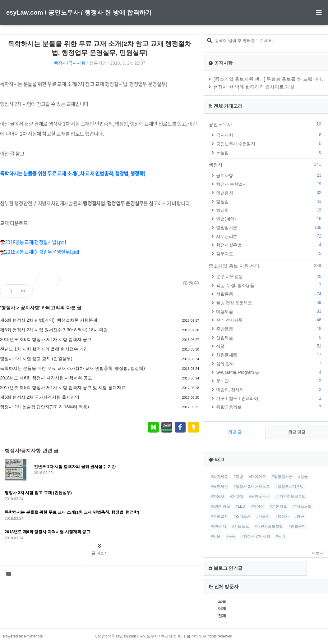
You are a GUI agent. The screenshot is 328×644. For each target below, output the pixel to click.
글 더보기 (100, 553)
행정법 (270, 201)
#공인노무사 (259, 497)
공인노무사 (266, 124)
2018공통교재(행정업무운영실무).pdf (40, 252)
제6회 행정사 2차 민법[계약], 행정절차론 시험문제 (49, 320)
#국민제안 (219, 487)
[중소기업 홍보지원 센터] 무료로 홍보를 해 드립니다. (268, 79)
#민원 (216, 536)
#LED (240, 506)
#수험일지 (219, 516)
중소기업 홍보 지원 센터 (266, 266)
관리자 (143, 28)
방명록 (119, 28)
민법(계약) (270, 219)
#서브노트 (240, 526)
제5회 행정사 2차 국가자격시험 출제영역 (40, 397)
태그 (35, 28)
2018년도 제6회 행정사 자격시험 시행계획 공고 (46, 378)
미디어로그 (61, 28)
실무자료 (270, 254)
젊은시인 (98, 63)
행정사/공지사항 (70, 63)
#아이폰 (258, 506)
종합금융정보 (270, 407)
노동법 (270, 152)
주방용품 (270, 329)
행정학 (270, 210)
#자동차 (217, 497)
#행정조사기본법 (290, 487)
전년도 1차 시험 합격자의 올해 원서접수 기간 (44, 349)
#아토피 (263, 516)
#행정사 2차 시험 (256, 536)
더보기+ (319, 553)
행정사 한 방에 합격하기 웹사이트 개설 (254, 87)
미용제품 (270, 311)
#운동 (231, 536)
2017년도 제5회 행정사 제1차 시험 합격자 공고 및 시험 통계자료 (63, 388)
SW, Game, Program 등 (270, 372)
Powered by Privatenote (23, 636)
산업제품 (270, 337)
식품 (270, 346)
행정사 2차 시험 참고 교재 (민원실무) (36, 359)
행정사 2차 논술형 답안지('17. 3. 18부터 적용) (44, 407)
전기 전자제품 (270, 320)
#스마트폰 (242, 516)
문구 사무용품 (270, 277)
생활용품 (270, 294)
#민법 (239, 477)
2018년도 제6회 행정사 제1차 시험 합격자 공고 (46, 339)
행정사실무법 (270, 245)
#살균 (303, 477)
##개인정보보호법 (291, 497)
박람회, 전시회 (270, 390)
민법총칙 (270, 193)
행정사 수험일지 (270, 184)
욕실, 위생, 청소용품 (270, 285)
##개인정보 (220, 506)
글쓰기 (168, 28)
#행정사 (282, 516)
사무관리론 (270, 236)
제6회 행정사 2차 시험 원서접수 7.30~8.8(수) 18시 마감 (54, 330)
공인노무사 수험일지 (270, 144)
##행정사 (218, 526)
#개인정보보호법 (269, 526)
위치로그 (93, 28)
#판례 (281, 536)
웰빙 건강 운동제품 (270, 303)
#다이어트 (258, 477)
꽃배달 (270, 381)
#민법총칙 (297, 526)
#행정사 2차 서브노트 (252, 487)
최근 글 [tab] (235, 432)
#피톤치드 (278, 506)
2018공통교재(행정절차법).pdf (33, 242)
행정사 (8, 308)
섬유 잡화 (270, 363)
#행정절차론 (282, 477)
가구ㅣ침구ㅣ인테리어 (270, 398)
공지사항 (30, 308)
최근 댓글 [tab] (297, 432)
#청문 (299, 516)
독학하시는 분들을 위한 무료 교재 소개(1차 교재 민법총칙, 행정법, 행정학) (72, 368)
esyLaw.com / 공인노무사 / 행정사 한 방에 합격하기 (79, 12)
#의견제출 (219, 477)
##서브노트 (302, 506)
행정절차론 (270, 227)
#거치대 (237, 497)
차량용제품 (270, 355)
